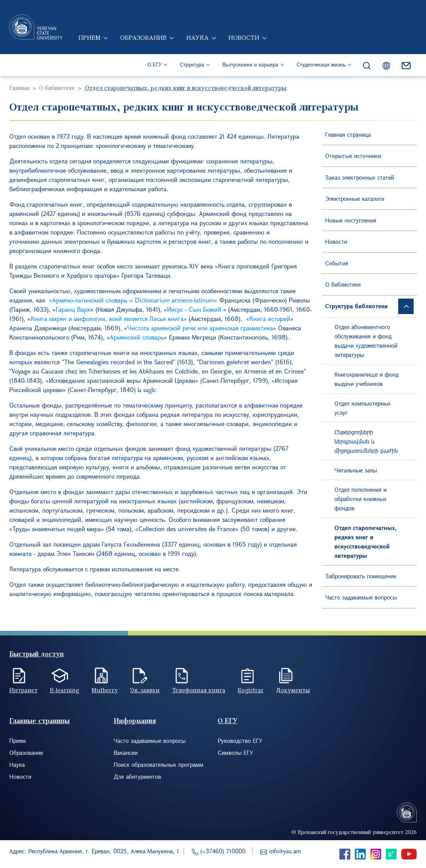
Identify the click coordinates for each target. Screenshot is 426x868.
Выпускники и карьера (250, 66)
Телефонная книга (199, 690)
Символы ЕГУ (235, 752)
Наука (198, 39)
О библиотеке (57, 88)
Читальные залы (356, 470)
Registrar (251, 690)
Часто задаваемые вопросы (361, 597)
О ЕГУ (154, 66)
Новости (245, 39)
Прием (90, 39)
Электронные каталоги (355, 199)
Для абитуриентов (137, 776)
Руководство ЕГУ (240, 741)
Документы (293, 690)
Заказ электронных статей (360, 177)
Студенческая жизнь (321, 66)
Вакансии (126, 752)
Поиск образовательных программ (158, 764)
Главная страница (348, 134)
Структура (192, 66)
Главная (19, 88)
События (337, 263)
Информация (135, 721)
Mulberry (105, 690)
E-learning (65, 690)
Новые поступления (351, 220)
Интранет (23, 690)
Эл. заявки (145, 690)
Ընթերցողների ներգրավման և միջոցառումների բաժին (366, 441)
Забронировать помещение (361, 576)
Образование (144, 39)
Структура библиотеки (356, 306)
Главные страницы (39, 721)
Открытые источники (353, 156)
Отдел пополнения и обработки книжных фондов (360, 499)
